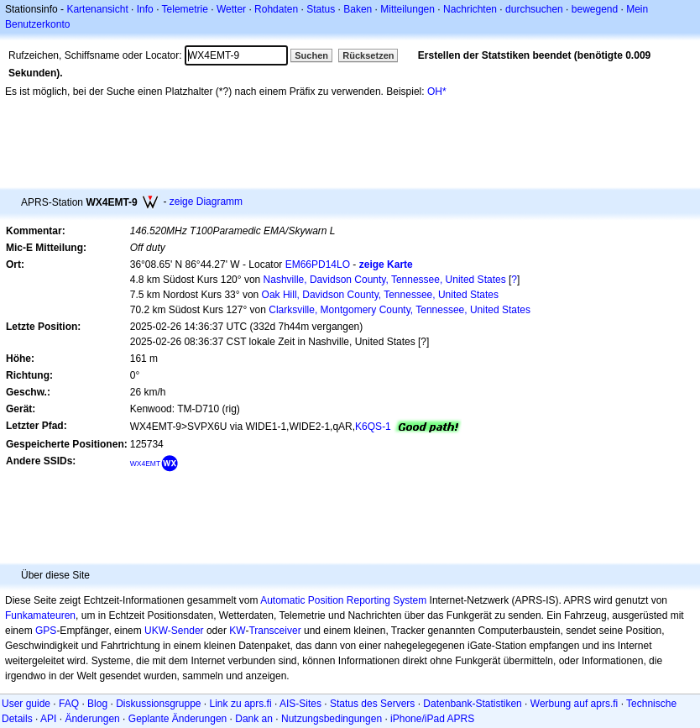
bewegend (595, 9)
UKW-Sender (174, 631)
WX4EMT (145, 464)
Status (321, 9)
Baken (358, 9)
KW (237, 631)
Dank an (254, 719)
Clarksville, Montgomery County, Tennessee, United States (400, 310)
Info (145, 9)
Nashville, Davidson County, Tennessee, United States (385, 280)
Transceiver (274, 631)
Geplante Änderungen (178, 719)
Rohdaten (276, 9)
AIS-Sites (300, 704)
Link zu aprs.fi (241, 704)
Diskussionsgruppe (158, 704)
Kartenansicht (97, 9)
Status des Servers (372, 704)
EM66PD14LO (318, 264)
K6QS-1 (373, 427)
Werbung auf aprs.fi (575, 704)
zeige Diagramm (206, 202)
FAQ (69, 704)
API (48, 719)
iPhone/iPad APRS (432, 719)
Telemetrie (185, 9)
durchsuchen (534, 9)
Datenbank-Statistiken (472, 704)
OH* (437, 92)
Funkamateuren (40, 615)
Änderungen (92, 719)
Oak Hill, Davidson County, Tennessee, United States (380, 295)
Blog (97, 704)
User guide (26, 704)
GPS (46, 631)
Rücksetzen (368, 55)
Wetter (231, 9)
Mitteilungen (407, 9)
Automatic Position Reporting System (343, 600)
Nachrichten (470, 9)
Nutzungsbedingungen (332, 719)
